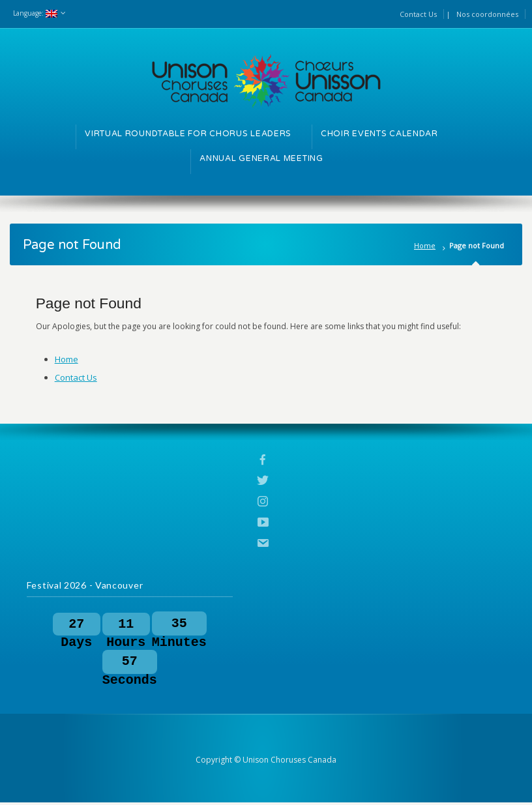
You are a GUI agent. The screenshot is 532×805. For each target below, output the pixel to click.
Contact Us (418, 14)
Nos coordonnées (487, 14)
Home (425, 245)
